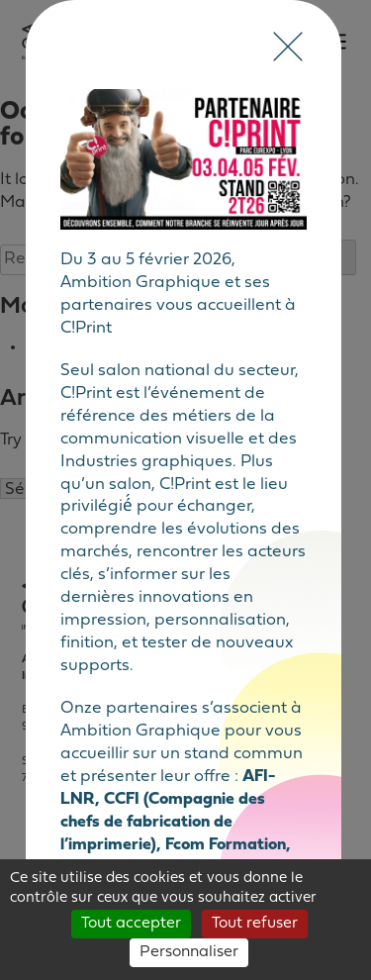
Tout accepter (131, 924)
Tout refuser (255, 924)
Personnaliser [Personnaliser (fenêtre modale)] (189, 952)
